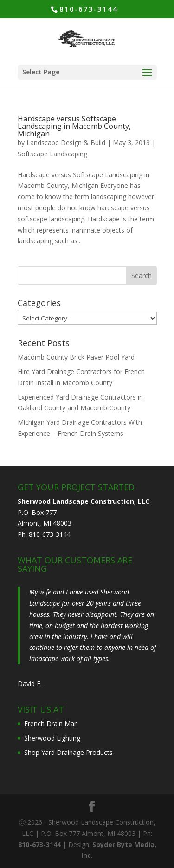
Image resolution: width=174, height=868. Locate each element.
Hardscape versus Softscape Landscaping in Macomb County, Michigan (74, 126)
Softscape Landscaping (52, 154)
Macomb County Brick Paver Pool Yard (76, 357)
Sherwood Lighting (52, 738)
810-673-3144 (89, 9)
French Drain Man (51, 724)
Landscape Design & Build (66, 143)
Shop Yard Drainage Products (68, 752)
